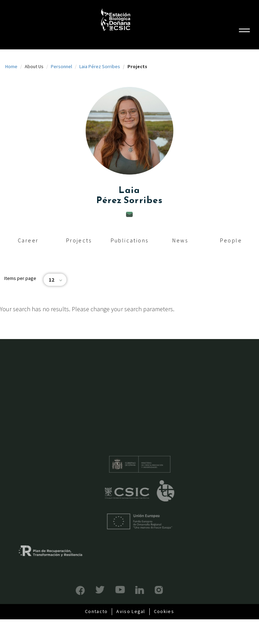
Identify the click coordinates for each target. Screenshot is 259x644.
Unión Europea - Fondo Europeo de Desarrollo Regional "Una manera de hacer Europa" (150, 521)
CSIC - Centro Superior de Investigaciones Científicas (138, 493)
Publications (130, 240)
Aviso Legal (131, 611)
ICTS (176, 491)
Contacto (96, 611)
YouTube (109, 590)
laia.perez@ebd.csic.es (129, 214)
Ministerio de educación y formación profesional (150, 464)
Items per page (20, 278)
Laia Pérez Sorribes (100, 66)
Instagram (148, 590)
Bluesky (90, 590)
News (180, 240)
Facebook (70, 590)
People (231, 240)
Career (28, 240)
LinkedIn (129, 590)
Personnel (61, 66)
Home (11, 66)
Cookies (164, 611)
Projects (79, 240)
